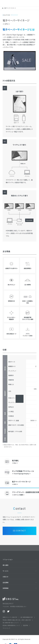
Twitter (8, 611)
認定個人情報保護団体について (11, 625)
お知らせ (5, 577)
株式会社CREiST (9, 3)
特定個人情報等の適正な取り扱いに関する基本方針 (17, 620)
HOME (3, 9)
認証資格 (25, 625)
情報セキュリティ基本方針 (10, 617)
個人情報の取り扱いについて (11, 623)
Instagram (4, 611)
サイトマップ (6, 628)
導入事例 (5, 565)
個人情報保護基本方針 (27, 617)
